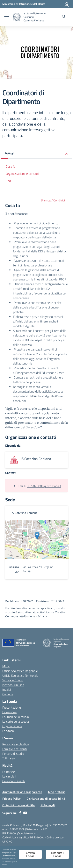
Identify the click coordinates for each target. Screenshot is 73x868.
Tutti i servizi (10, 758)
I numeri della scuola (16, 717)
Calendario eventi (14, 781)
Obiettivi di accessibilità (18, 805)
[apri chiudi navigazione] (7, 17)
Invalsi (7, 690)
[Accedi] (67, 4)
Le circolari (9, 776)
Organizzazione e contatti (22, 174)
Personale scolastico (15, 744)
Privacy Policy (11, 799)
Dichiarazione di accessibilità (46, 799)
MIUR (6, 666)
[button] (36, 154)
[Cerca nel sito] (64, 17)
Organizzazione (12, 726)
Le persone (9, 712)
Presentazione (12, 707)
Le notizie (9, 772)
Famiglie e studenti (15, 749)
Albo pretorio (57, 792)
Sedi (9, 181)
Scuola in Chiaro (13, 680)
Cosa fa (11, 166)
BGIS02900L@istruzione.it (44, 486)
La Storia (8, 731)
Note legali (48, 805)
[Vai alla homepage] (17, 17)
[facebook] (20, 813)
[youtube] (25, 813)
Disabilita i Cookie (57, 854)
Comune (8, 694)
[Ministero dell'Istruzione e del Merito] (24, 4)
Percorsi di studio (13, 754)
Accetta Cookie (30, 854)
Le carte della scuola (16, 721)
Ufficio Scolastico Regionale (20, 671)
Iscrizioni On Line (13, 685)
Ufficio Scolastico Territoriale (20, 676)
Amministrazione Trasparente (22, 792)
